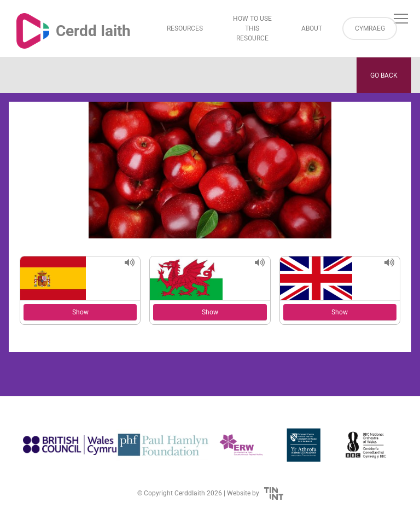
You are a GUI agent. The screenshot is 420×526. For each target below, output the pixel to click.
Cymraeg (370, 28)
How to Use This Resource (252, 28)
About (312, 28)
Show (80, 312)
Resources (185, 28)
